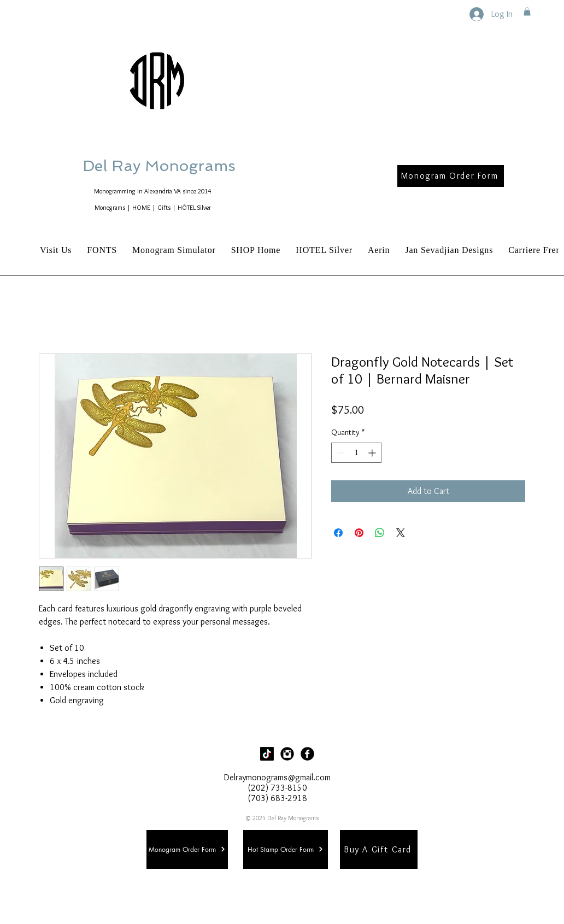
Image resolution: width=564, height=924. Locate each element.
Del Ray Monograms (194, 166)
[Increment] (373, 453)
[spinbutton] (356, 453)
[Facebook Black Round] (307, 754)
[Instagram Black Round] (287, 754)
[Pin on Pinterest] (359, 533)
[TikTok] (267, 754)
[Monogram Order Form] (451, 176)
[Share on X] (401, 533)
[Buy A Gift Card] (379, 849)
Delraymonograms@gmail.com (277, 777)
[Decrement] (340, 453)
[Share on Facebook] (338, 533)
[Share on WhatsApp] (380, 533)
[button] (527, 11)
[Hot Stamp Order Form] (286, 849)
